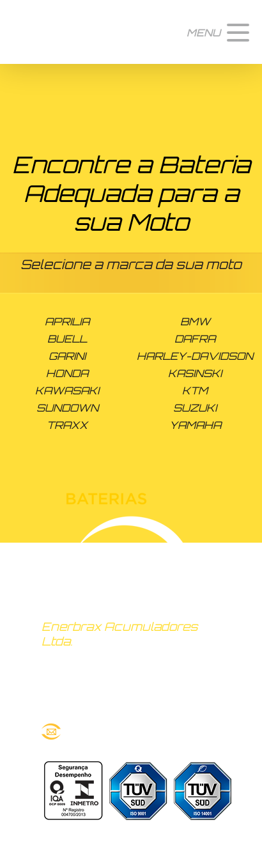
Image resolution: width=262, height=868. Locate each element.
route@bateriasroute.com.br (131, 731)
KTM (195, 391)
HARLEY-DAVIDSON (195, 356)
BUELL (67, 339)
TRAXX (67, 425)
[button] (218, 32)
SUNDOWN (67, 408)
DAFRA (195, 339)
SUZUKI (195, 408)
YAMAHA (195, 425)
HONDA (67, 373)
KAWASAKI (67, 391)
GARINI (67, 356)
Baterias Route (59, 32)
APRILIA (67, 322)
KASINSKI (195, 373)
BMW (195, 322)
